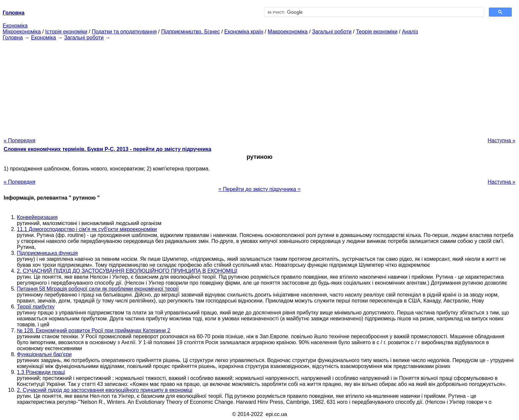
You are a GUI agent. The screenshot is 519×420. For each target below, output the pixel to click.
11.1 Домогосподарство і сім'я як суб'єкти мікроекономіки (87, 229)
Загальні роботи (332, 32)
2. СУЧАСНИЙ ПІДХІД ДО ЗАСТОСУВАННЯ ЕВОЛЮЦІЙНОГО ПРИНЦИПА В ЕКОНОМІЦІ (127, 271)
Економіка (15, 26)
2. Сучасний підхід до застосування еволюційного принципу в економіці (105, 390)
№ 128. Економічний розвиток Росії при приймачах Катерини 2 (94, 330)
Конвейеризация (37, 217)
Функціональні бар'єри (44, 354)
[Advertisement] (259, 87)
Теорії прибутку (36, 307)
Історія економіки (66, 32)
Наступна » (501, 140)
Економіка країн (244, 32)
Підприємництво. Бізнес (191, 32)
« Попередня (20, 140)
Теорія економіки (377, 32)
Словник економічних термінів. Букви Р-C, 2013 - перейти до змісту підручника (107, 149)
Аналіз (410, 32)
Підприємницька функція (47, 253)
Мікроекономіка (22, 32)
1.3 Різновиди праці (41, 372)
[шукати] (374, 12)
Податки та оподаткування (124, 32)
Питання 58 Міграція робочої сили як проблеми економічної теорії (98, 289)
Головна (13, 38)
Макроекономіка (288, 32)
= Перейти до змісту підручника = (260, 189)
